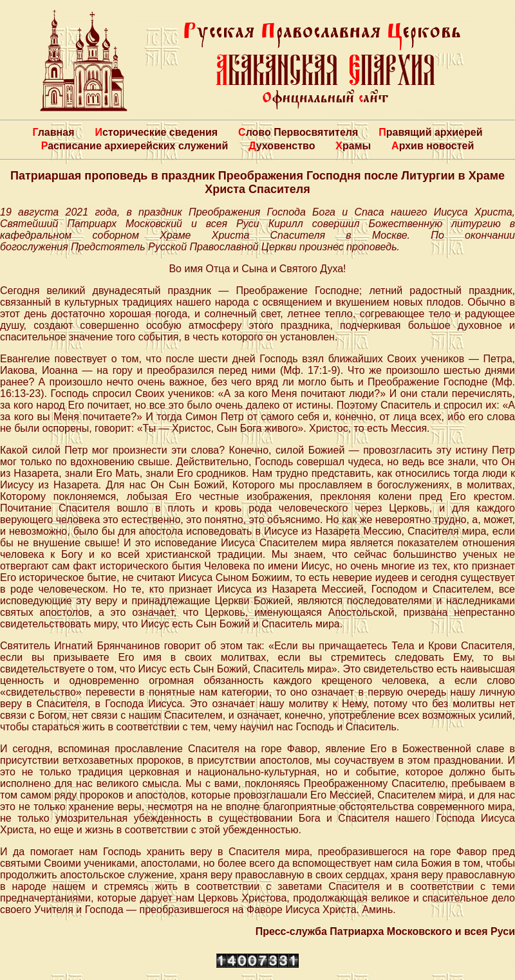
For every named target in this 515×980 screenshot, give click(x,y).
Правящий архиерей (430, 132)
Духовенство (282, 146)
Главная (53, 132)
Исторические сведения (156, 132)
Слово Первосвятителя (298, 132)
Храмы (353, 146)
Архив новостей (433, 146)
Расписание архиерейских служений (135, 146)
